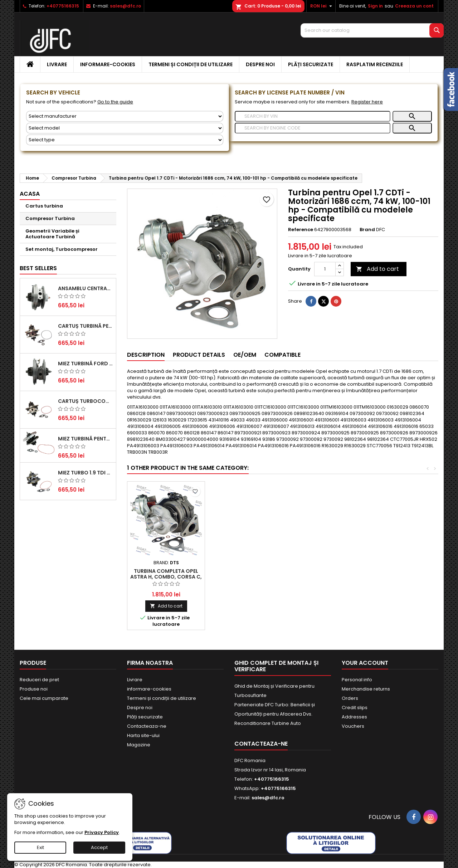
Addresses (354, 717)
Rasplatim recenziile (375, 64)
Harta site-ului (143, 735)
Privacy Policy (102, 832)
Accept (99, 847)
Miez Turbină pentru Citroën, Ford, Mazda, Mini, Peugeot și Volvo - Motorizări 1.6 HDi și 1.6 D (86, 439)
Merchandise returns (366, 689)
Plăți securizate (311, 64)
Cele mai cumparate (44, 698)
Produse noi (34, 689)
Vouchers (353, 726)
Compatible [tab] (282, 355)
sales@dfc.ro (125, 6)
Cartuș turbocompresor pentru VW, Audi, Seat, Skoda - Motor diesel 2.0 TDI (86, 401)
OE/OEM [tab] (245, 355)
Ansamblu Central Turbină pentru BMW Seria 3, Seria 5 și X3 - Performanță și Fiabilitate (86, 288)
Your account (365, 663)
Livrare (57, 64)
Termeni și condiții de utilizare (191, 64)
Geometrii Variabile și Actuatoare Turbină (52, 234)
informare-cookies (108, 64)
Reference (301, 230)
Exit (40, 847)
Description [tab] (146, 355)
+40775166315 (63, 6)
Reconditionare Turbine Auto (268, 723)
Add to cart (377, 269)
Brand (367, 230)
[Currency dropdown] (322, 6)
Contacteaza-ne (147, 726)
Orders (350, 698)
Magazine (139, 745)
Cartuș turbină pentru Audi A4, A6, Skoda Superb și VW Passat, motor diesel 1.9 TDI (86, 326)
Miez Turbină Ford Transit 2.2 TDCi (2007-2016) (86, 364)
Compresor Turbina (50, 218)
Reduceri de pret (39, 680)
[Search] (372, 30)
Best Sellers (38, 268)
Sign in (375, 6)
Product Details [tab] (199, 355)
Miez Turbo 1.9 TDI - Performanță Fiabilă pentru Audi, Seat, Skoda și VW (86, 473)
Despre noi (260, 64)
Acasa (30, 194)
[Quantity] (325, 269)
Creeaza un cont (414, 6)
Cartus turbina (44, 206)
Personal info (357, 680)
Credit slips (355, 708)
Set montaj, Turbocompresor (62, 249)
